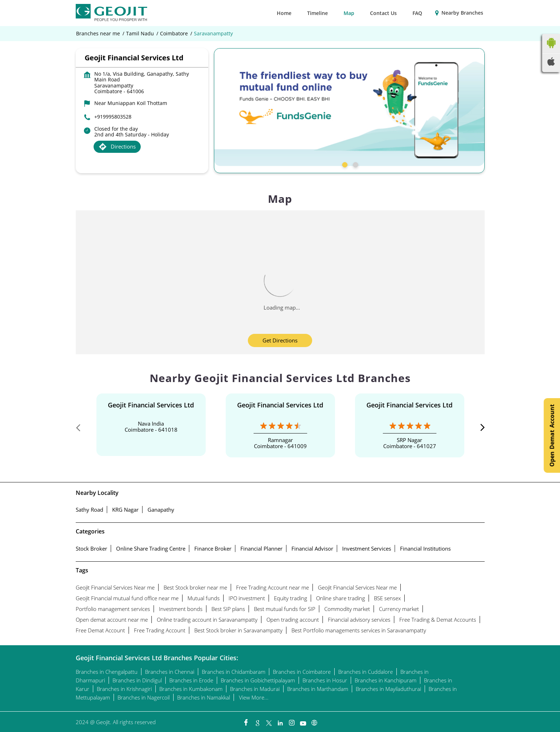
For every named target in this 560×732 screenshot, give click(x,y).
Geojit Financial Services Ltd (151, 405)
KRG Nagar (125, 510)
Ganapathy (161, 510)
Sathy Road (89, 510)
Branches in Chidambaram (234, 672)
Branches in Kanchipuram (386, 680)
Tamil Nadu (140, 34)
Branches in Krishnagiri (124, 689)
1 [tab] (344, 164)
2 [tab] (355, 164)
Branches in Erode (191, 680)
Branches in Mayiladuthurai (388, 689)
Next (479, 429)
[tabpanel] (349, 107)
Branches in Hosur (325, 680)
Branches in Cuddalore (366, 672)
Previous (81, 429)
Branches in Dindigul (137, 680)
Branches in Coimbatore (302, 672)
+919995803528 (113, 117)
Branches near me (98, 34)
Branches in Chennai (170, 672)
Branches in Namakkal (204, 697)
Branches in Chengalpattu (107, 672)
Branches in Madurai (255, 689)
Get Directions (280, 340)
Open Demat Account (552, 435)
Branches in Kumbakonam (191, 689)
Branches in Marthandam (318, 689)
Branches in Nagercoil (144, 697)
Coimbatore (174, 34)
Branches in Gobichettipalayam (258, 680)
